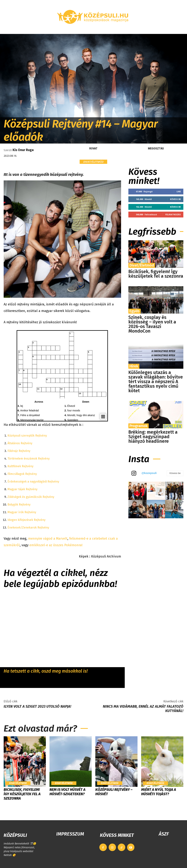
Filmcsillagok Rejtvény (22, 474)
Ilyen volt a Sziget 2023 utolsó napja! (37, 706)
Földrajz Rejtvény (19, 451)
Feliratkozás (173, 214)
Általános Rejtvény (20, 443)
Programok (139, 426)
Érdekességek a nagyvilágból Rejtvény (33, 482)
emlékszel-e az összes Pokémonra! (56, 545)
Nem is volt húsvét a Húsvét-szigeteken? (67, 792)
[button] (181, 30)
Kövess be (175, 199)
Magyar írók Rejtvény (22, 512)
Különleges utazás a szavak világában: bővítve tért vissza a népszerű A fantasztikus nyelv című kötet (156, 382)
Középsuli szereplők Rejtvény (27, 436)
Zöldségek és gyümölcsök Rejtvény (31, 497)
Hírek (134, 366)
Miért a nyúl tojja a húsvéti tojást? (159, 792)
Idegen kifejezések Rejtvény (26, 520)
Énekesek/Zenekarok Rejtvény (28, 527)
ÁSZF (164, 834)
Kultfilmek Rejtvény (20, 466)
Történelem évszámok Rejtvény (29, 459)
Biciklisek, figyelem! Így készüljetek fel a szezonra (156, 274)
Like (179, 191)
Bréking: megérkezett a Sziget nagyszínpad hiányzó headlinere (153, 437)
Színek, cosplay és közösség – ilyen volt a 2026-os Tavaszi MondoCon (152, 324)
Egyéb (134, 311)
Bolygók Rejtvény (19, 505)
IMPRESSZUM (70, 834)
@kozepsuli (149, 473)
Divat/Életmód (93, 162)
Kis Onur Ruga (23, 150)
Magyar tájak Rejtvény (22, 489)
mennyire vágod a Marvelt (47, 539)
